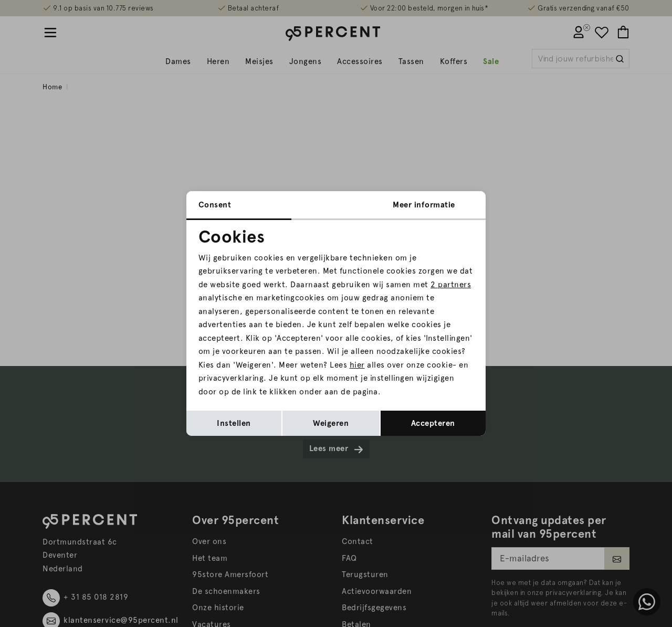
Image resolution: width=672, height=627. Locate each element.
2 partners (451, 285)
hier (357, 365)
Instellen (234, 423)
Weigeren (331, 423)
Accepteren (433, 423)
